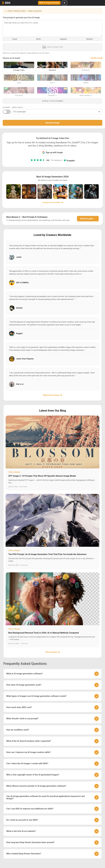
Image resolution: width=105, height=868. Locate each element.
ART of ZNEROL (22, 282)
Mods (39, 39)
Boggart (19, 333)
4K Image (6, 107)
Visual (15, 39)
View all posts (52, 652)
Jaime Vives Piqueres (25, 359)
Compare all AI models (53, 202)
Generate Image (53, 123)
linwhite (19, 308)
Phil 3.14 (20, 384)
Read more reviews (52, 395)
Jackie (19, 257)
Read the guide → (88, 219)
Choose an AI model (11, 58)
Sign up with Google (53, 152)
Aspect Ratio (17, 107)
